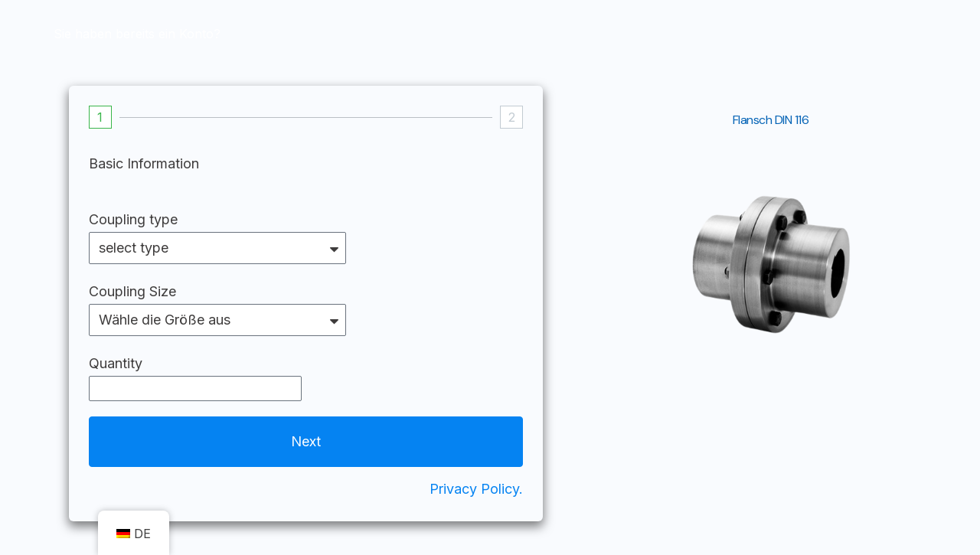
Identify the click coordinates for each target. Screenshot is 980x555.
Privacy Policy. (476, 489)
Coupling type (133, 219)
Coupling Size (132, 291)
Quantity (116, 363)
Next (306, 441)
